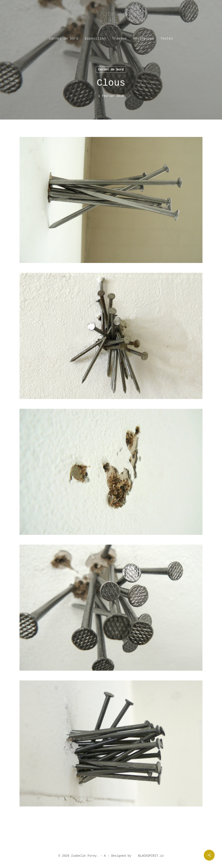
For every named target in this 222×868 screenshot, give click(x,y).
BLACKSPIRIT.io (148, 856)
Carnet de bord (111, 70)
